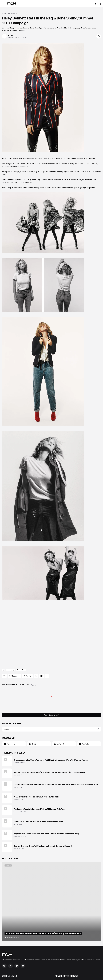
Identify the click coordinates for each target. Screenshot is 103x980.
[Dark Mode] (96, 4)
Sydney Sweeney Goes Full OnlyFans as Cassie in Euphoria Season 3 (43, 846)
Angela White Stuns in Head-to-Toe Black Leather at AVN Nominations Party (46, 834)
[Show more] (47, 676)
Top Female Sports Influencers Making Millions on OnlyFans (39, 809)
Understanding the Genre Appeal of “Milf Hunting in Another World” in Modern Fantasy (51, 760)
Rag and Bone (21, 670)
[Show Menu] (3, 4)
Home (4, 13)
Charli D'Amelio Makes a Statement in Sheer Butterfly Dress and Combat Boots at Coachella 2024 (56, 785)
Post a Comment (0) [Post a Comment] (52, 715)
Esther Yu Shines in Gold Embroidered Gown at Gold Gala (38, 821)
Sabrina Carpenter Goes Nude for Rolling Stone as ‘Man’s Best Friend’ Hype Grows (49, 772)
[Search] (100, 4)
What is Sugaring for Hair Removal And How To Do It (36, 797)
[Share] (99, 36)
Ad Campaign (13, 13)
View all (34, 685)
